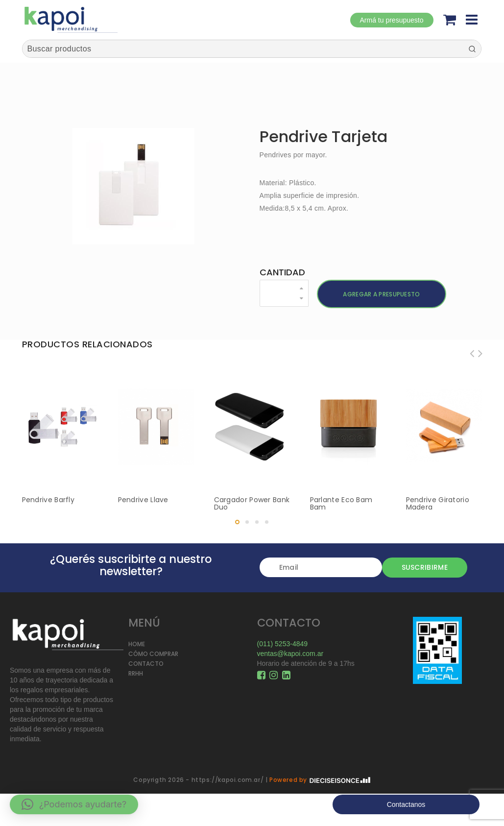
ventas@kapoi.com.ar (290, 654)
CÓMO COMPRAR (153, 654)
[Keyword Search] (243, 49)
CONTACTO (146, 664)
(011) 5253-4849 (283, 644)
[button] (74, 804)
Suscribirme (425, 567)
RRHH (136, 673)
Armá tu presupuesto (392, 20)
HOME (137, 644)
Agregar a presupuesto (381, 294)
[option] (133, 186)
